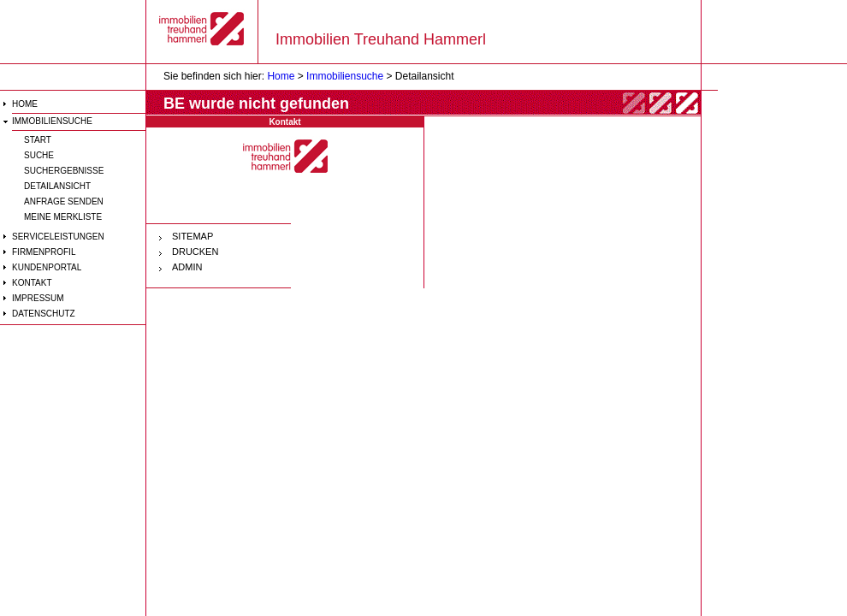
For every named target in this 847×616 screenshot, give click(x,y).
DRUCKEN (195, 252)
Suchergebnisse (64, 171)
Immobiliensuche (52, 121)
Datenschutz (44, 314)
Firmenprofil (44, 252)
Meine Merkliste (63, 217)
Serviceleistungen (58, 237)
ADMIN (187, 267)
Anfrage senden (64, 201)
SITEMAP (192, 236)
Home (281, 76)
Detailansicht (57, 186)
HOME (25, 104)
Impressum (38, 298)
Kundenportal (47, 267)
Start (38, 140)
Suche (39, 155)
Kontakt (32, 283)
